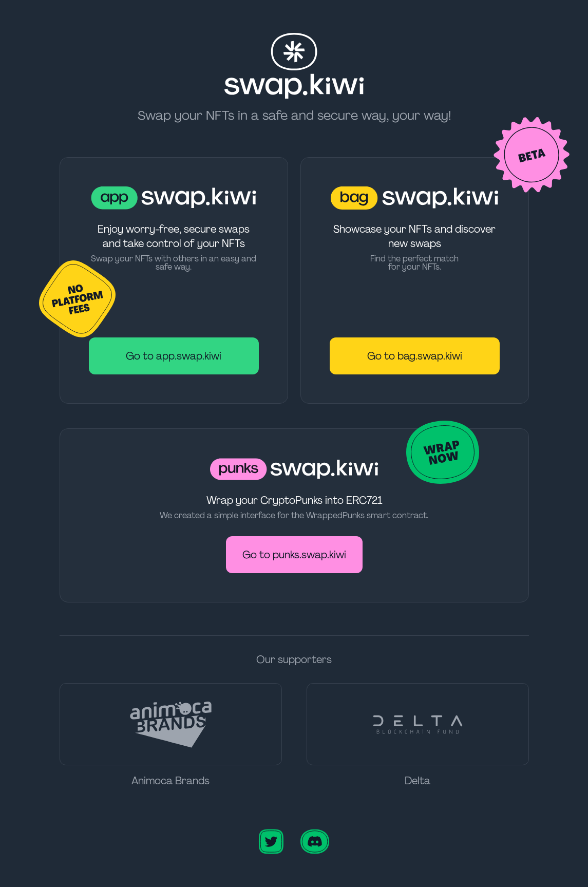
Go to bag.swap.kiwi (415, 356)
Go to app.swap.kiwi (174, 356)
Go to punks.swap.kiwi (294, 555)
